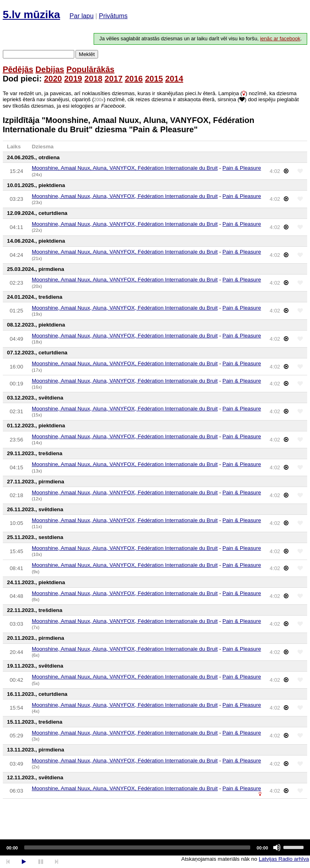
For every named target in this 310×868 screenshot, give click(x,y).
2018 (93, 79)
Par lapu (82, 16)
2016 (134, 79)
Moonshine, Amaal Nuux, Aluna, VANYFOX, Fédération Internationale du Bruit (125, 168)
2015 (154, 79)
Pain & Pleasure (242, 168)
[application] (155, 847)
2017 (114, 79)
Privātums (113, 16)
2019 (73, 79)
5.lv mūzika (31, 15)
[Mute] (277, 847)
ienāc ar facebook (280, 39)
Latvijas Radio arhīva (284, 859)
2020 (53, 79)
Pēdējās (18, 69)
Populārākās (91, 69)
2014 (174, 79)
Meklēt (87, 54)
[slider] (137, 847)
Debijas (50, 69)
